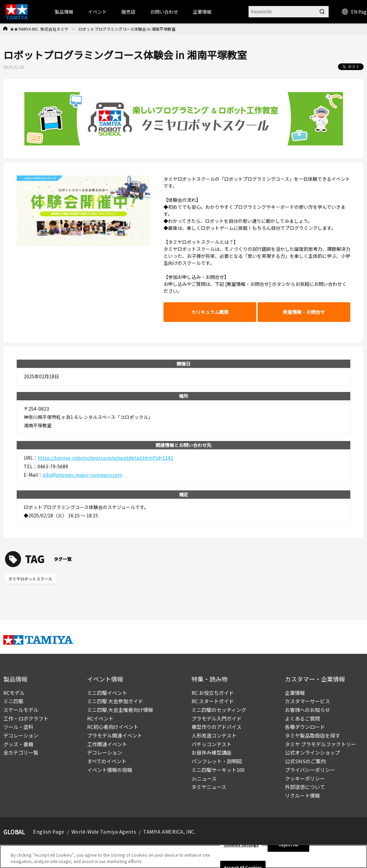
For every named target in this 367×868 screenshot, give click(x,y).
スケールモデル (21, 710)
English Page (49, 832)
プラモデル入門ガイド (217, 718)
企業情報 (295, 693)
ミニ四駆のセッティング (219, 710)
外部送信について (305, 787)
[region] (183, 856)
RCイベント (100, 718)
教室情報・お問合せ (304, 312)
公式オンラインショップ (312, 752)
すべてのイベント (107, 761)
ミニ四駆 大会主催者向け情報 (120, 710)
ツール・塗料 (18, 727)
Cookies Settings (241, 845)
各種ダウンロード (305, 727)
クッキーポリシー (305, 778)
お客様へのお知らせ (307, 710)
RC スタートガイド (213, 701)
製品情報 (64, 12)
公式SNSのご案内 (305, 761)
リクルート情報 (302, 795)
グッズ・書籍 (18, 744)
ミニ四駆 (13, 701)
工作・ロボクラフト (26, 718)
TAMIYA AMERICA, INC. (169, 832)
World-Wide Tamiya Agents (104, 832)
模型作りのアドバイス (217, 727)
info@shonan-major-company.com (82, 475)
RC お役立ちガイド (213, 693)
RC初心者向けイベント (113, 727)
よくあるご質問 (302, 718)
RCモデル (14, 693)
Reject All (288, 845)
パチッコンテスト (212, 744)
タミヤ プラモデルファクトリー (320, 744)
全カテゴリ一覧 (21, 752)
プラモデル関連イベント (115, 735)
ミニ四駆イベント (107, 693)
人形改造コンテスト (214, 735)
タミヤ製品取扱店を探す (312, 735)
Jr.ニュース (204, 778)
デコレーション (21, 735)
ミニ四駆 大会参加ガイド (115, 701)
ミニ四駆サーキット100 (218, 770)
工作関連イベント (107, 744)
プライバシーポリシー (310, 770)
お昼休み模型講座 (212, 752)
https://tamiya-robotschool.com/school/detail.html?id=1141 (105, 458)
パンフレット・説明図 (217, 761)
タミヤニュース (209, 787)
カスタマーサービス (307, 701)
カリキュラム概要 (210, 312)
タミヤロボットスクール (30, 579)
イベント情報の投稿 (110, 770)
